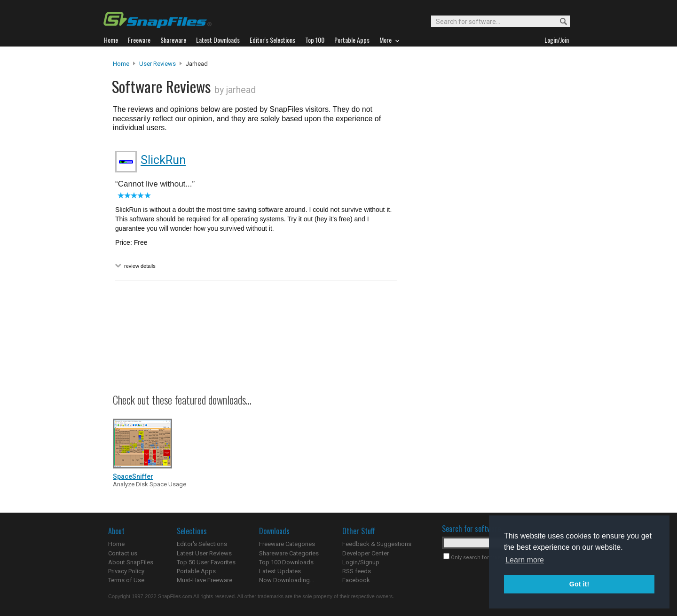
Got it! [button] (579, 584)
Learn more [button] (525, 560)
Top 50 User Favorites (206, 562)
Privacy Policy (126, 571)
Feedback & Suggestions (377, 544)
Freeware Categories (287, 544)
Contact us (123, 553)
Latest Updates (280, 571)
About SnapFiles (131, 562)
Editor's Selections (202, 544)
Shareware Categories (289, 553)
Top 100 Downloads (286, 562)
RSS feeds (357, 571)
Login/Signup (361, 562)
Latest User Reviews (204, 553)
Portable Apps (196, 571)
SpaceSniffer (133, 476)
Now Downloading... (287, 580)
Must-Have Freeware (205, 580)
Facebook (356, 580)
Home (121, 64)
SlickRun (163, 160)
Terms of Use (126, 580)
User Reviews (157, 64)
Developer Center (366, 553)
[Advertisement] (484, 250)
